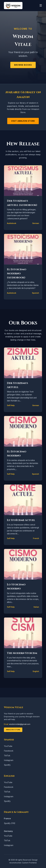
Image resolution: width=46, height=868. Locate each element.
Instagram (9, 760)
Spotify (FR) (10, 823)
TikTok (7, 756)
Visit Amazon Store (23, 121)
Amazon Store (13, 730)
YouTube (8, 746)
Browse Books (23, 65)
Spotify (7, 765)
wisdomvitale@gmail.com (20, 724)
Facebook (9, 751)
